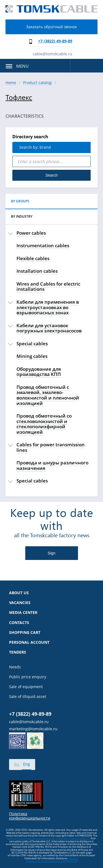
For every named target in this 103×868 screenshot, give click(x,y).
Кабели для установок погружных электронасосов (49, 328)
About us (19, 593)
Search (51, 175)
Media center (23, 613)
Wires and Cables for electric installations (48, 287)
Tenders (18, 652)
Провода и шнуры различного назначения (52, 465)
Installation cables (37, 271)
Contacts (19, 623)
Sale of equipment (26, 687)
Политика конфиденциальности (30, 816)
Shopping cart (25, 633)
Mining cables (32, 356)
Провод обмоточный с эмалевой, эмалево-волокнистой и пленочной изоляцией (48, 395)
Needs (15, 667)
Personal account (29, 642)
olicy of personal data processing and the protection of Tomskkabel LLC (49, 838)
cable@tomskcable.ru (52, 54)
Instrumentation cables (43, 245)
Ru (17, 764)
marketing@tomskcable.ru (33, 729)
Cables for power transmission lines (51, 447)
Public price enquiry (28, 677)
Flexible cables (33, 258)
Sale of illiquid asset (28, 697)
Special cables (32, 344)
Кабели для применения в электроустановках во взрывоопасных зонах (48, 307)
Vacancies (20, 603)
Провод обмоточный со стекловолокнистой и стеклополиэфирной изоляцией (44, 424)
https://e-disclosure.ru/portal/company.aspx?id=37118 (52, 860)
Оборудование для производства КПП (39, 372)
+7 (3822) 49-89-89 (55, 41)
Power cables (31, 233)
